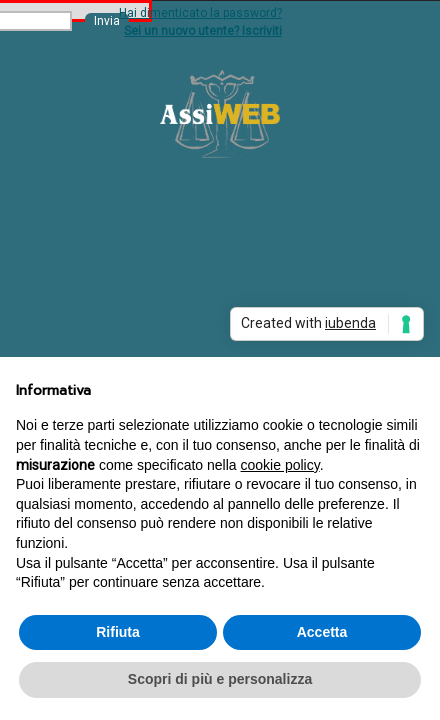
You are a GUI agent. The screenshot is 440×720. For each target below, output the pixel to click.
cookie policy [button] (280, 465)
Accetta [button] (322, 632)
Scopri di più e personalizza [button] (220, 679)
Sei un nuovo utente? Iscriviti (203, 31)
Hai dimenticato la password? (200, 13)
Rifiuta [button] (118, 632)
